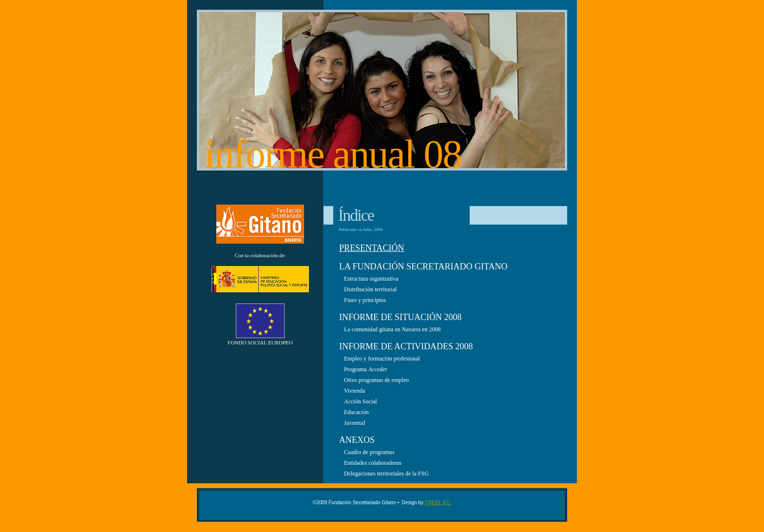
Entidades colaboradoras (373, 463)
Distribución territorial (370, 289)
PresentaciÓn (372, 248)
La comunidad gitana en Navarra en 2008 (392, 329)
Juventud (354, 423)
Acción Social (361, 401)
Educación (356, 412)
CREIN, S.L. (438, 503)
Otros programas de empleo (376, 380)
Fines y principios (365, 300)
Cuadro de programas (369, 452)
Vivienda (354, 391)
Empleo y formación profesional (382, 359)
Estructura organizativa (371, 279)
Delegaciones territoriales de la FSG (386, 474)
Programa (366, 369)
